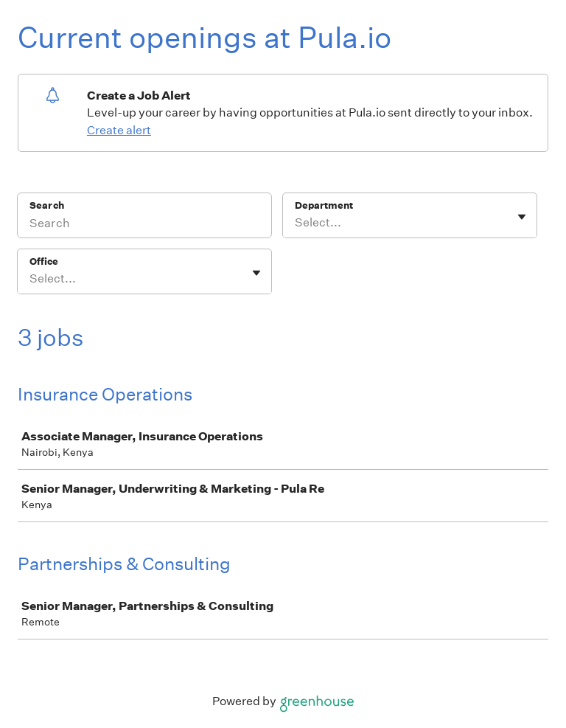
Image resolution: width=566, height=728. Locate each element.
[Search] (144, 225)
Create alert (119, 130)
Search (47, 205)
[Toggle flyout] (522, 217)
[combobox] (296, 223)
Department (324, 205)
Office (44, 261)
